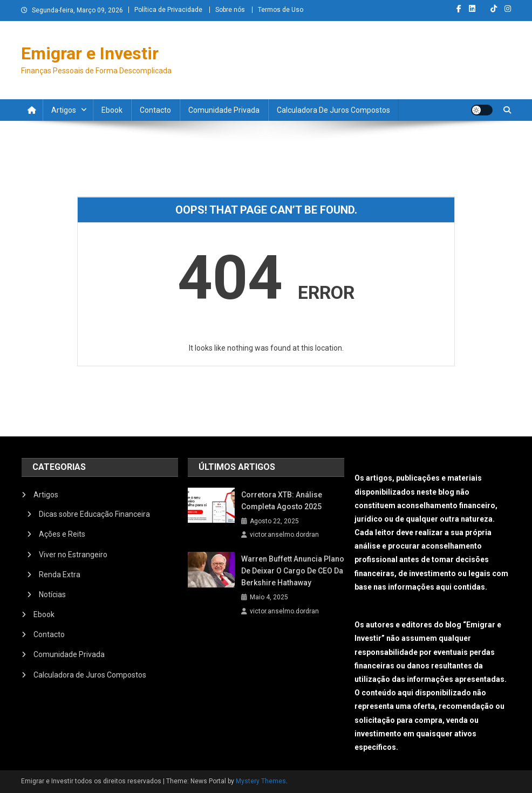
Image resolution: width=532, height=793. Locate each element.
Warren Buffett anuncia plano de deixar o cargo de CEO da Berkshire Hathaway (293, 571)
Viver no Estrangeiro (73, 555)
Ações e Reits (62, 534)
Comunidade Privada (224, 110)
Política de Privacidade (168, 10)
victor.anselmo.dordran (284, 535)
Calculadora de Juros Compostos (333, 110)
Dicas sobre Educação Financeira (94, 514)
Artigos (64, 110)
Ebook (112, 110)
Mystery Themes (261, 781)
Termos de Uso (281, 10)
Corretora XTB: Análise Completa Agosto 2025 (282, 501)
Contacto (155, 110)
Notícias (52, 594)
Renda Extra (60, 575)
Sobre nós (230, 10)
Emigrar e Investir (90, 53)
